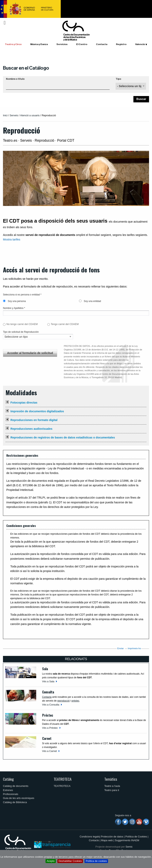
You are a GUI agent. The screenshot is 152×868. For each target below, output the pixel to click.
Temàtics (111, 779)
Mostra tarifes (12, 239)
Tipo (118, 79)
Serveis (14, 115)
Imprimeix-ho (134, 648)
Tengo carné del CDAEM (65, 324)
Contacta (102, 44)
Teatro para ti (112, 790)
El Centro (82, 44)
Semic (129, 847)
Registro (121, 44)
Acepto (51, 861)
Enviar (121, 648)
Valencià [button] (140, 44)
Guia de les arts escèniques (19, 798)
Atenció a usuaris (30, 115)
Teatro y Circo (13, 44)
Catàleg (8, 779)
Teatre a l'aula (112, 786)
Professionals (11, 794)
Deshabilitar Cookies (70, 861)
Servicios (62, 44)
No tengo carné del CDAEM (22, 324)
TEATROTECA (63, 779)
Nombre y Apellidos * (14, 308)
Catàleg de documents (16, 786)
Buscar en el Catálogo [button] (26, 68)
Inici (5, 115)
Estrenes (8, 790)
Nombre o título (15, 79)
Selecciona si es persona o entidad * (22, 295)
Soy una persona (14, 301)
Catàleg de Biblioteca (15, 802)
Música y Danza (39, 44)
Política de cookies (96, 861)
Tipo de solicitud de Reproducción (21, 332)
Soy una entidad (90, 301)
